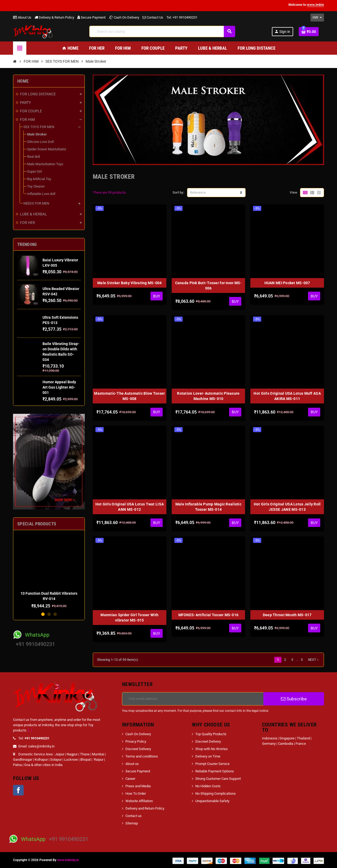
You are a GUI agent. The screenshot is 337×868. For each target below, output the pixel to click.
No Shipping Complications (216, 793)
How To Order (136, 793)
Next (314, 660)
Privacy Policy (136, 741)
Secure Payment (91, 17)
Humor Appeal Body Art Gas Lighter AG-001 (59, 387)
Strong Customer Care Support (218, 779)
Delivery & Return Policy (54, 17)
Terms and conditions (142, 756)
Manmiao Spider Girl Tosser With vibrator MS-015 (129, 618)
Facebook (18, 790)
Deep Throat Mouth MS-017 (287, 615)
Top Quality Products (211, 734)
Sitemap (132, 823)
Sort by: (178, 192)
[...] (30, 730)
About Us (22, 17)
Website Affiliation (139, 801)
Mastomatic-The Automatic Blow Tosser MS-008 (129, 396)
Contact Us (153, 17)
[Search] (162, 31)
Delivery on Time (208, 756)
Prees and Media (138, 786)
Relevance (198, 192)
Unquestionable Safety (212, 801)
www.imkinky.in (68, 860)
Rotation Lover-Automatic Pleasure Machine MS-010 (208, 396)
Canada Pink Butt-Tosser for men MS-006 (208, 286)
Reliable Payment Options (215, 771)
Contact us (134, 816)
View (294, 192)
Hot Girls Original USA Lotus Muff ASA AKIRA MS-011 (287, 396)
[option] (49, 571)
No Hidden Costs (208, 786)
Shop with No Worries (212, 749)
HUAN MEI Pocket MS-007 (287, 283)
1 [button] (43, 614)
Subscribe (294, 699)
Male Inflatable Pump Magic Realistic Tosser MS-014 (208, 507)
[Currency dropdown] (317, 18)
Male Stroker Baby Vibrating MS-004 (130, 283)
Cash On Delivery (124, 17)
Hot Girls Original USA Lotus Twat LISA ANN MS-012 (130, 507)
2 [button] (49, 614)
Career (130, 779)
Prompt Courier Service (212, 764)
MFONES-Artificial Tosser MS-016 (208, 615)
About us (132, 764)
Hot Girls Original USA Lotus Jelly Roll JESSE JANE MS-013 (287, 507)
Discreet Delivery (138, 749)
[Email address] (193, 699)
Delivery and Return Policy (145, 808)
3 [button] (55, 614)
